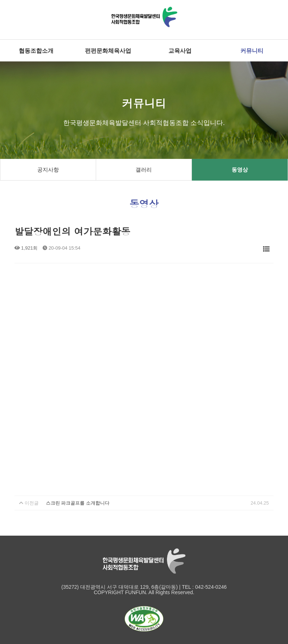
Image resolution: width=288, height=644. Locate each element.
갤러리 (144, 170)
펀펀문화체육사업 (108, 51)
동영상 (240, 170)
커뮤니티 (252, 51)
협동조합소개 (36, 51)
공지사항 (48, 170)
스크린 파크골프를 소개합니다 (78, 503)
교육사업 (180, 51)
